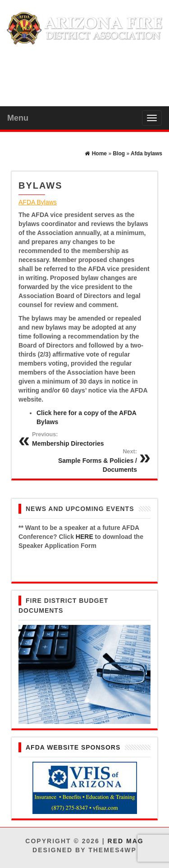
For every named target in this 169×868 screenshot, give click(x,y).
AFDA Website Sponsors (73, 747)
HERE (84, 537)
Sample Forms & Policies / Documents (81, 461)
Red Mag (126, 841)
